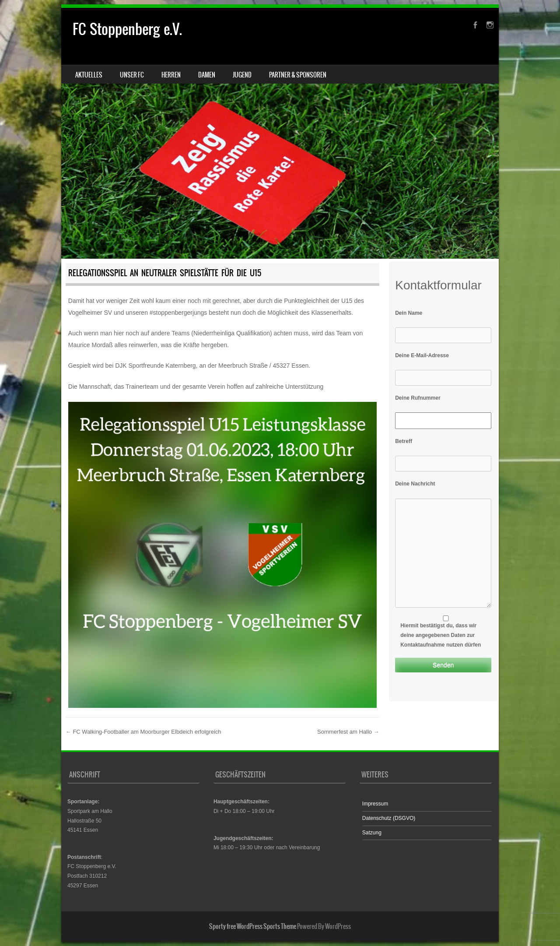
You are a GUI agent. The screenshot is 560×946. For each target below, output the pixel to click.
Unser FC (132, 75)
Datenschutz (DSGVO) (389, 818)
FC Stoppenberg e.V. (127, 29)
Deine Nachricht (415, 484)
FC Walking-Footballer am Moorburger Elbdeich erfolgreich (143, 732)
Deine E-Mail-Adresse (422, 355)
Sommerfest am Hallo (348, 732)
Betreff (404, 441)
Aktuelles (89, 75)
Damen (207, 75)
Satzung (372, 833)
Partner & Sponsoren (298, 75)
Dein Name (409, 313)
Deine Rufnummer (418, 398)
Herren (171, 75)
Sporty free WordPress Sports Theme (253, 926)
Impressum (375, 804)
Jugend (242, 75)
